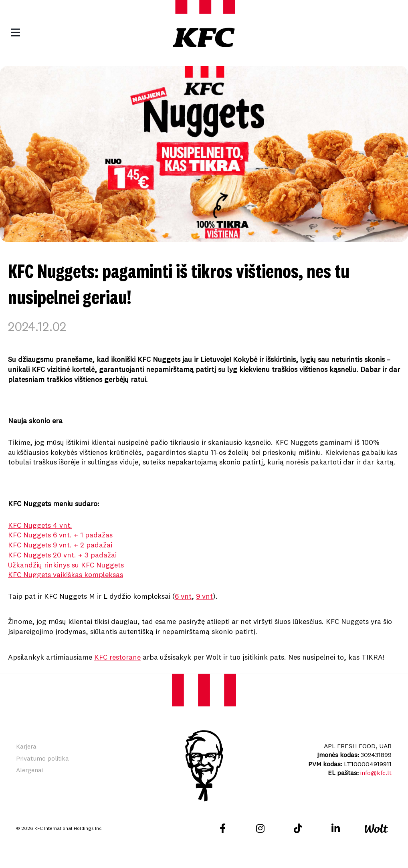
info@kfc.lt (376, 773)
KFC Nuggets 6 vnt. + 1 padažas (60, 535)
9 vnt (204, 596)
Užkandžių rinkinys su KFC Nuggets (66, 565)
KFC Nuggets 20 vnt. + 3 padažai (62, 555)
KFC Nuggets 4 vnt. (40, 525)
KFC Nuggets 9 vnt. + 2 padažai (60, 545)
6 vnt (183, 596)
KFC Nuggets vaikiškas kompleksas (66, 574)
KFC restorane (117, 657)
